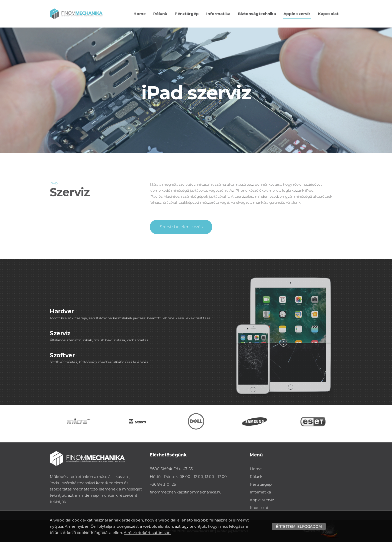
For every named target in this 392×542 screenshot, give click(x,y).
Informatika (218, 14)
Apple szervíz (297, 14)
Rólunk (160, 14)
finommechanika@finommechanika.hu (186, 492)
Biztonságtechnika (257, 14)
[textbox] (196, 165)
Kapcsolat (328, 14)
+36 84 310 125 (163, 484)
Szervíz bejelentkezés (181, 227)
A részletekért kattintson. (147, 533)
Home (140, 14)
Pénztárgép (187, 14)
